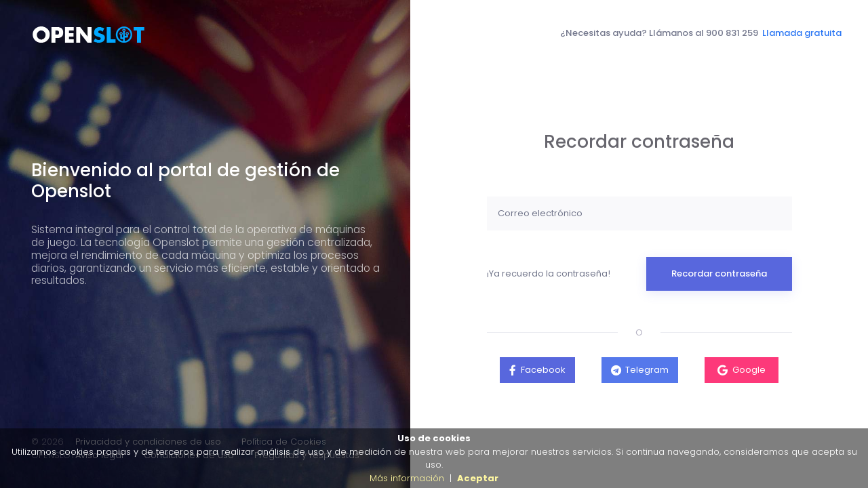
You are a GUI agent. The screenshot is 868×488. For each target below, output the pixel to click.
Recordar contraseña (719, 273)
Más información (407, 478)
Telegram (647, 370)
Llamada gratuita (802, 33)
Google (749, 370)
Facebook (543, 370)
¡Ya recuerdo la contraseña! (549, 273)
